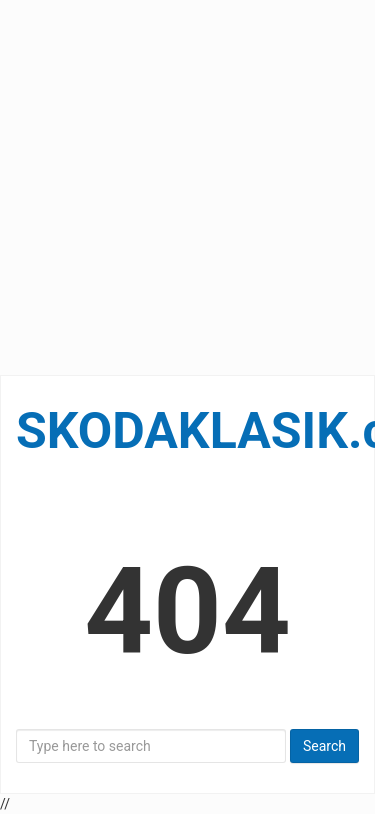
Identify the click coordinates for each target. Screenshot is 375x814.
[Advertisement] (187, 187)
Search (324, 746)
